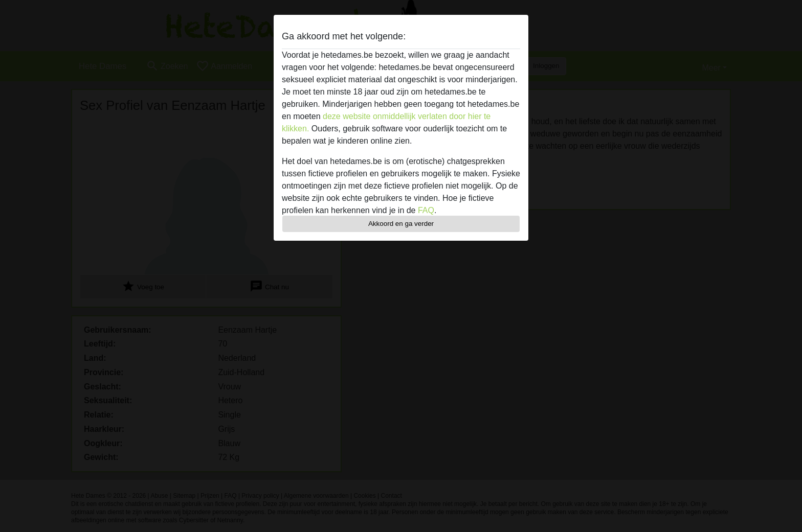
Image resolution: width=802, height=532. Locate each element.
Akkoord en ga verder (401, 224)
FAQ (426, 210)
